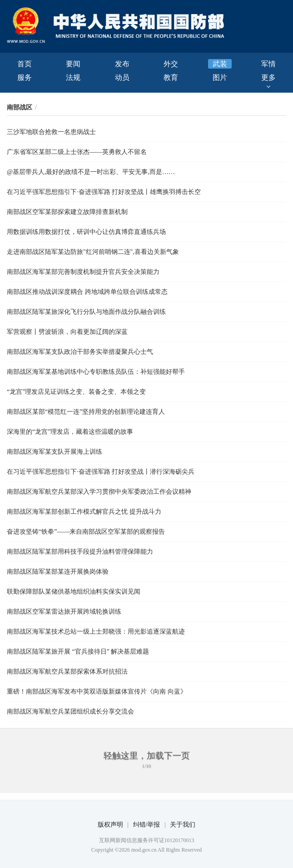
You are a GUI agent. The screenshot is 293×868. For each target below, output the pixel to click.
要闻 (73, 64)
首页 (25, 64)
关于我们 (183, 825)
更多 (268, 77)
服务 (25, 77)
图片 (220, 77)
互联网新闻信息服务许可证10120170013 (147, 840)
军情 (268, 64)
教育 (171, 77)
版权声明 (110, 825)
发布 (122, 64)
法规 (73, 77)
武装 (220, 64)
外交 (171, 64)
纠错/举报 (147, 825)
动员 (122, 77)
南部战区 (20, 107)
